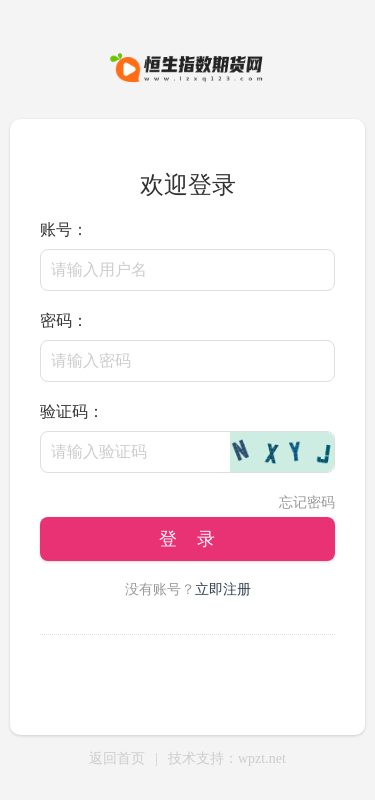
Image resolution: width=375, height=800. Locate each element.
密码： (64, 320)
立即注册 (223, 589)
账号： (64, 229)
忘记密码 (307, 502)
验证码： (72, 411)
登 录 (187, 539)
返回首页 (117, 758)
